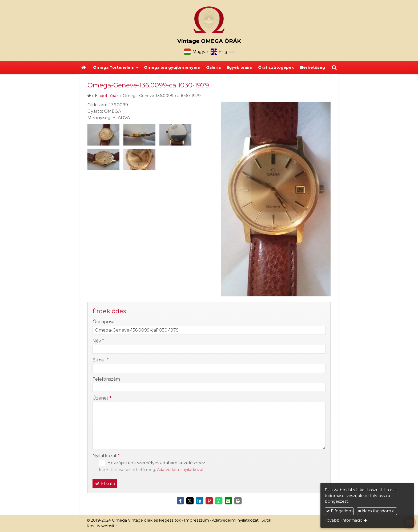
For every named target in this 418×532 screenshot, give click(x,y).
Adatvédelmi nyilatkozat (180, 470)
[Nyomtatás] (238, 501)
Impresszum (196, 520)
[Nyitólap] (209, 20)
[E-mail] (228, 501)
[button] (334, 68)
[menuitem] (172, 68)
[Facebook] (180, 501)
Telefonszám (106, 379)
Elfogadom (339, 511)
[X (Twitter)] (190, 501)
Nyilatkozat (106, 456)
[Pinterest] (209, 501)
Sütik (266, 520)
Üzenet (102, 398)
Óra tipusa (103, 322)
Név (98, 341)
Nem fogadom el (377, 511)
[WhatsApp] (219, 501)
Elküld (105, 484)
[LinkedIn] (199, 501)
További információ (344, 520)
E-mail (101, 360)
